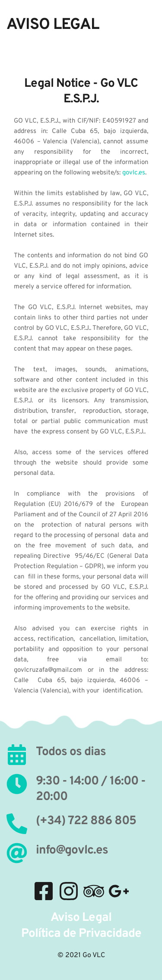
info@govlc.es (72, 850)
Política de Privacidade (81, 934)
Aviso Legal (81, 918)
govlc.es (134, 173)
